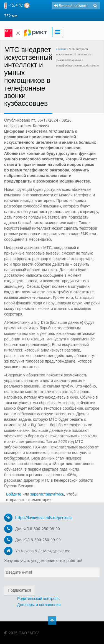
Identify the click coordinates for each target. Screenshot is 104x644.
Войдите (14, 494)
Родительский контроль (38, 599)
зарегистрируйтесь (47, 494)
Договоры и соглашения (39, 605)
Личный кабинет (71, 6)
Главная (61, 49)
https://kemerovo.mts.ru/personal (44, 518)
